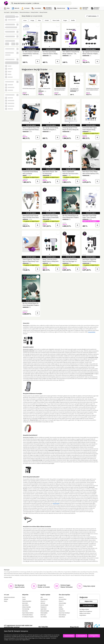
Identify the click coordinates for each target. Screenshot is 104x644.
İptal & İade (25, 603)
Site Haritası (25, 611)
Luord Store (55, 572)
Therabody (76, 574)
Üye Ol (24, 597)
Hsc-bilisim (49, 574)
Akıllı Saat (43, 603)
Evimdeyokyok (26, 574)
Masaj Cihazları (43, 12)
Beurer (79, 572)
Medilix (73, 20)
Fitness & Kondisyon (25, 12)
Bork (51, 575)
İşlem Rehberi (25, 605)
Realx (44, 575)
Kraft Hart (40, 575)
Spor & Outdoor (14, 12)
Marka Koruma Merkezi (9, 597)
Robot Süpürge (44, 599)
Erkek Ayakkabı (44, 613)
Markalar (6, 599)
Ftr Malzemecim (77, 575)
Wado (93, 575)
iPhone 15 (61, 597)
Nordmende (34, 575)
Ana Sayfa (7, 12)
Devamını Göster (8, 577)
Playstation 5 (44, 607)
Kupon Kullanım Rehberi (28, 613)
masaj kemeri (56, 503)
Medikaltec (17, 575)
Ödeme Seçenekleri (27, 601)
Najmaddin (49, 572)
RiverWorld (71, 574)
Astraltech (22, 575)
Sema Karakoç (7, 575)
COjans (38, 572)
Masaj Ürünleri (35, 12)
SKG (93, 574)
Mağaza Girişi (89, 601)
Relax (39, 20)
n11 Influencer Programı (28, 617)
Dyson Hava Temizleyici (64, 613)
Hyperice (41, 574)
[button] (29, 47)
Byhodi (27, 575)
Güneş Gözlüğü (62, 603)
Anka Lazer (82, 574)
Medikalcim (75, 572)
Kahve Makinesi (62, 615)
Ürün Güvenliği (26, 609)
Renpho (21, 574)
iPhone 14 (43, 601)
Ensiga (32, 20)
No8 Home (16, 574)
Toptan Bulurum (68, 572)
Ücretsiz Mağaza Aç (89, 605)
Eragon (65, 20)
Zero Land (33, 572)
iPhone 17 (61, 601)
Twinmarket (65, 574)
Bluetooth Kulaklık (45, 611)
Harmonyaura (88, 575)
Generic (87, 574)
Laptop (61, 607)
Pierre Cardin (56, 20)
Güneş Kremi (62, 611)
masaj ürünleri (92, 332)
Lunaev (13, 575)
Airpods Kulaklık (44, 605)
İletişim (6, 601)
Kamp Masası (62, 617)
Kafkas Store (61, 572)
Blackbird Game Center (57, 574)
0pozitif (83, 572)
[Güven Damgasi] (97, 627)
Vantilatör (61, 609)
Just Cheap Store (89, 572)
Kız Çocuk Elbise (63, 599)
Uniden (63, 575)
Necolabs (95, 572)
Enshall (47, 20)
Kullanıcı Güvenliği (26, 607)
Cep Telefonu (44, 617)
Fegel (30, 575)
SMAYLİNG (59, 575)
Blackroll (47, 575)
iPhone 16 (61, 605)
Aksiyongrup (10, 574)
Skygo (5, 574)
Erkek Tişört (43, 615)
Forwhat (54, 575)
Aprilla (90, 574)
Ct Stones (37, 574)
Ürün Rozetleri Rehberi (28, 615)
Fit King (82, 575)
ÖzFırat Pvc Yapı (69, 575)
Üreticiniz (32, 574)
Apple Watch (44, 609)
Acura (25, 20)
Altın (42, 597)
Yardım (24, 599)
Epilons (41, 572)
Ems (45, 574)
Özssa (45, 572)
